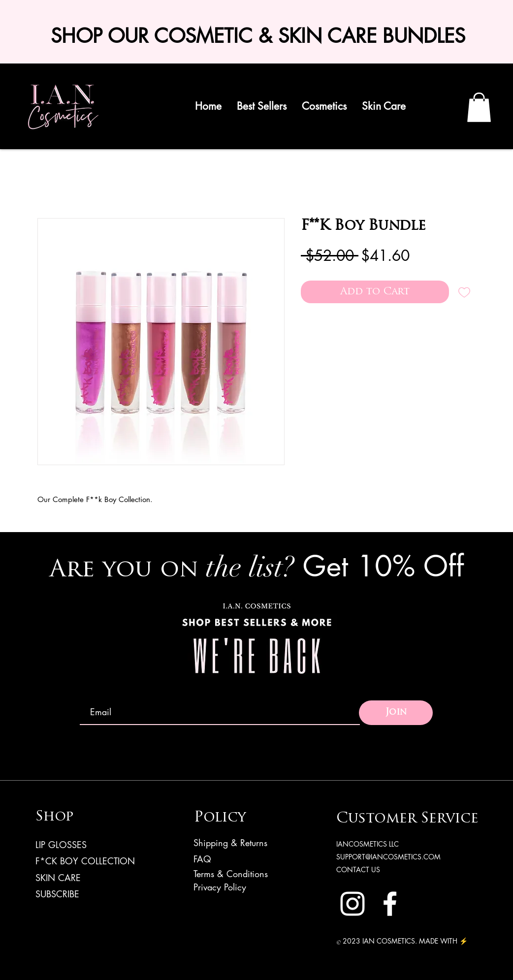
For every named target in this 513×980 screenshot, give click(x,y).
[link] (479, 107)
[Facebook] (390, 904)
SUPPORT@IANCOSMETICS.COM (388, 857)
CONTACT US (358, 869)
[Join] (396, 713)
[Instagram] (353, 904)
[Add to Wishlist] (464, 292)
